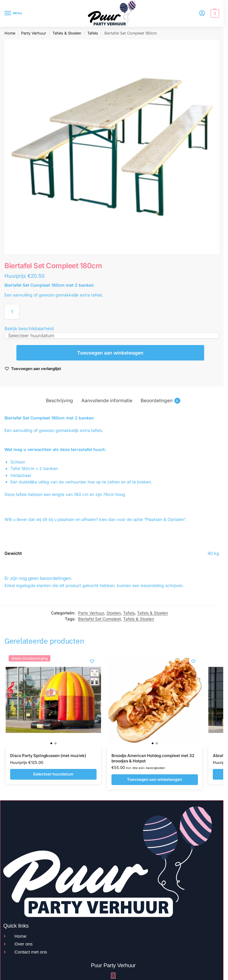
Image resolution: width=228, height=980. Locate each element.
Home (10, 33)
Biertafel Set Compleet (99, 619)
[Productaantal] (12, 312)
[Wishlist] (92, 661)
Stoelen (114, 613)
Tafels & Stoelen (67, 33)
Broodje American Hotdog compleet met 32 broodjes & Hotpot (153, 758)
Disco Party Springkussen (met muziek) (48, 756)
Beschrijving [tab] (59, 401)
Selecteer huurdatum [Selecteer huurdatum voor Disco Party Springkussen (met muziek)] (53, 774)
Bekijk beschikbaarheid (29, 329)
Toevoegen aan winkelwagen (110, 353)
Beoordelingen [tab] (160, 401)
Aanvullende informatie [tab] (107, 401)
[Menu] (13, 13)
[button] (214, 13)
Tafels (93, 33)
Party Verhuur (34, 33)
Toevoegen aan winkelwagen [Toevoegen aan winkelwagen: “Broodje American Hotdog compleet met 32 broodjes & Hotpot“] (155, 779)
